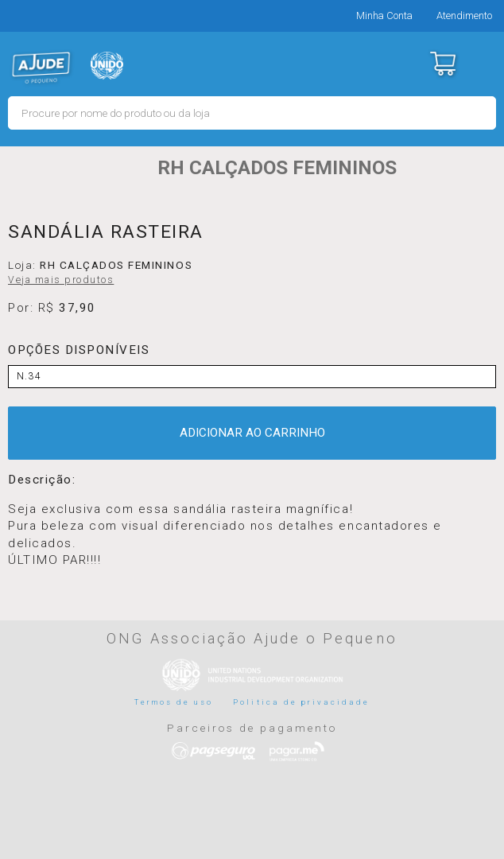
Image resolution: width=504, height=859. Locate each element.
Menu (482, 64)
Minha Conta (384, 16)
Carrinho (442, 64)
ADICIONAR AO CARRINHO (252, 433)
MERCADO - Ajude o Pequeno (41, 68)
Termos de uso (174, 702)
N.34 (29, 376)
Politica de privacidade (301, 702)
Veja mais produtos (61, 280)
